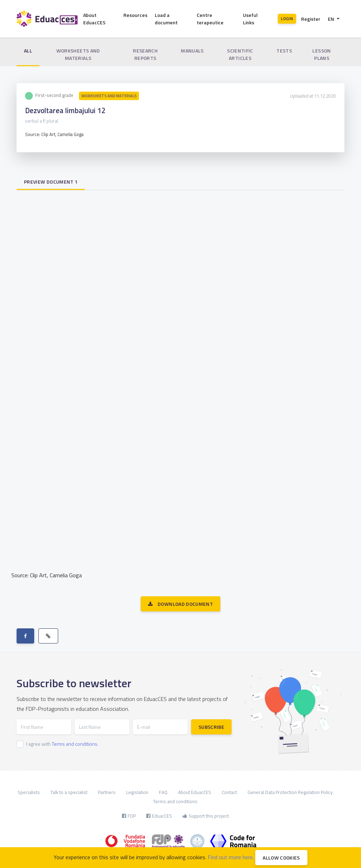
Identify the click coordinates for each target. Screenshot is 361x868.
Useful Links (250, 19)
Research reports (145, 54)
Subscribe (211, 727)
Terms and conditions (175, 801)
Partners (107, 792)
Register (311, 19)
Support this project (206, 816)
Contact (229, 792)
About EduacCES (94, 19)
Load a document (166, 19)
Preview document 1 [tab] (51, 182)
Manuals (192, 51)
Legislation (137, 792)
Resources (135, 15)
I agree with (62, 744)
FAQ (163, 792)
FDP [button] (129, 816)
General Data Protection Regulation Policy (290, 792)
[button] (334, 19)
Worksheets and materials (78, 54)
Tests (284, 51)
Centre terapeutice (210, 19)
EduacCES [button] (159, 816)
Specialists (29, 792)
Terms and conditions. (75, 744)
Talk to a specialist (69, 792)
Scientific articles (240, 54)
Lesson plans (322, 54)
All (28, 51)
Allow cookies (281, 858)
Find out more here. (231, 857)
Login (287, 19)
